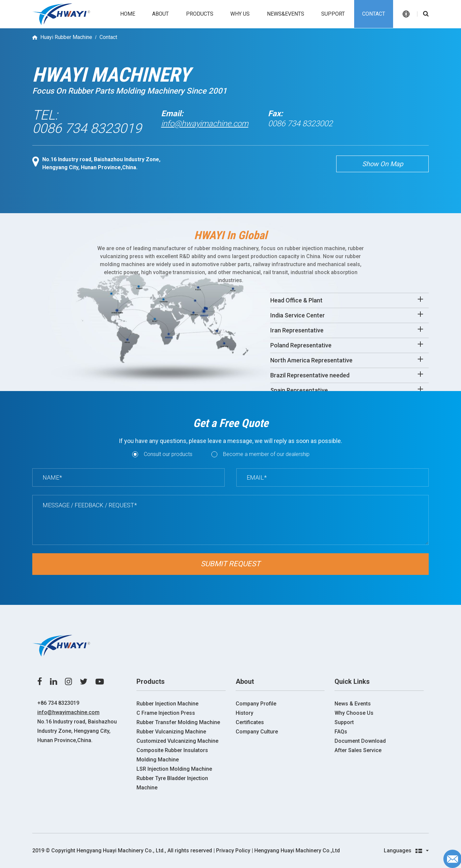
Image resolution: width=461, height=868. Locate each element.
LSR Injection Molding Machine (174, 769)
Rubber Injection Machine (167, 704)
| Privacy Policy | (233, 851)
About (160, 14)
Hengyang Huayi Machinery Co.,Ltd (297, 851)
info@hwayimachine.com (205, 124)
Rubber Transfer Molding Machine (178, 722)
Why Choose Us (354, 713)
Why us (240, 14)
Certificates (250, 722)
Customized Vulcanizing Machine (177, 741)
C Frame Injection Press (166, 713)
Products (200, 14)
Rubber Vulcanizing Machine (171, 732)
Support (333, 14)
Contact (374, 14)
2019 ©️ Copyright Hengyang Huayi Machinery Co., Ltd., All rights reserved (122, 851)
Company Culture (257, 732)
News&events (286, 14)
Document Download (360, 741)
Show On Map (383, 164)
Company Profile (256, 704)
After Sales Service (358, 750)
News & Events (353, 704)
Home (128, 14)
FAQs (341, 732)
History (244, 713)
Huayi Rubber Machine (66, 37)
